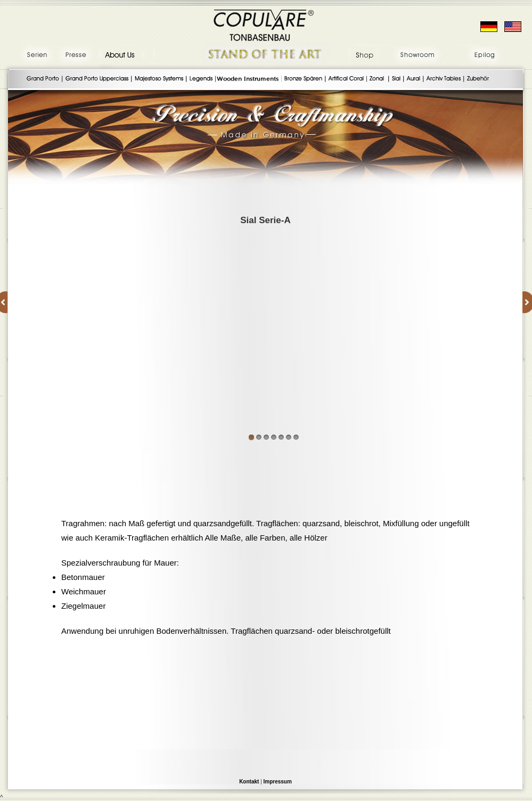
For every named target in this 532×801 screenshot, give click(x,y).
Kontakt (249, 782)
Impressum (278, 782)
